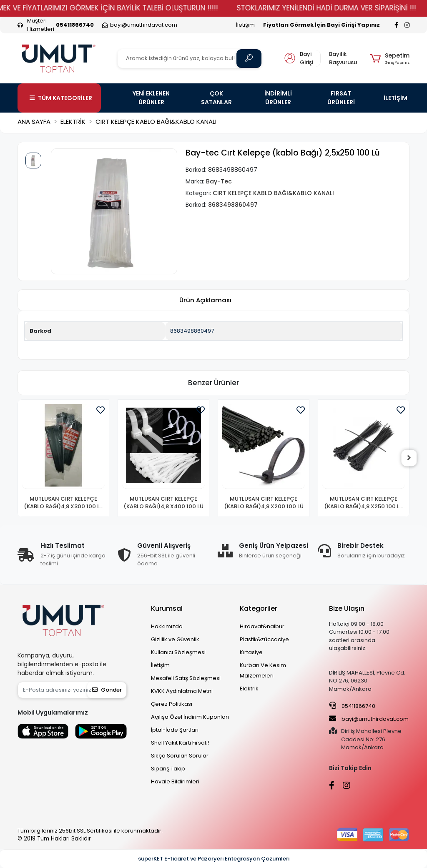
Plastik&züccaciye (264, 639)
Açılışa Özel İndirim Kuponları (190, 717)
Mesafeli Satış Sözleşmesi (186, 678)
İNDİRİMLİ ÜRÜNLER (278, 98)
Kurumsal (167, 608)
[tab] (205, 300)
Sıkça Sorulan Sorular (180, 756)
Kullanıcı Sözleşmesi (178, 652)
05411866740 (352, 706)
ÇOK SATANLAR (216, 98)
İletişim (245, 25)
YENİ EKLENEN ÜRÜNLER (151, 98)
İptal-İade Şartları (175, 730)
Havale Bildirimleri (175, 781)
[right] (409, 458)
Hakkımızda (167, 626)
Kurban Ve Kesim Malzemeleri (263, 670)
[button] (390, 58)
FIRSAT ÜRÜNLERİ (341, 98)
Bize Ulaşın (347, 608)
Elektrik (249, 689)
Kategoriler (259, 608)
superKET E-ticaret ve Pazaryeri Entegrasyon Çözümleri (214, 859)
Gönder (107, 690)
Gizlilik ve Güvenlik (175, 639)
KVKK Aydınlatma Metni (182, 691)
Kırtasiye (251, 652)
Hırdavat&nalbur (262, 626)
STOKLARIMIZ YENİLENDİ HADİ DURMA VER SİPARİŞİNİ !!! (336, 8)
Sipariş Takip (168, 769)
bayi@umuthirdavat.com (369, 719)
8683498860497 (192, 331)
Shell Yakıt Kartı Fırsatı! (180, 743)
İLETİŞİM (396, 98)
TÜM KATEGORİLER (61, 98)
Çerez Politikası (172, 704)
